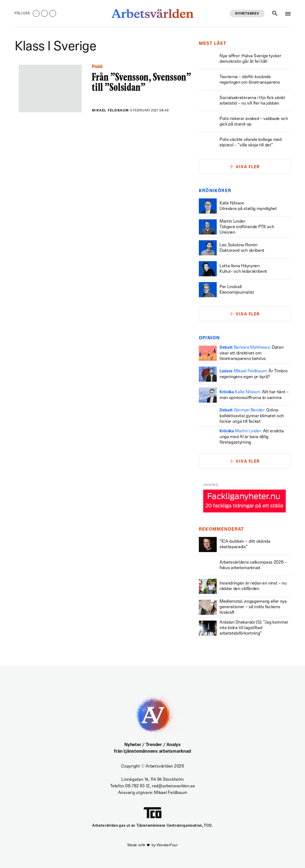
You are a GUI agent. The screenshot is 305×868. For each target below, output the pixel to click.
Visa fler (248, 167)
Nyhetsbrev (247, 14)
